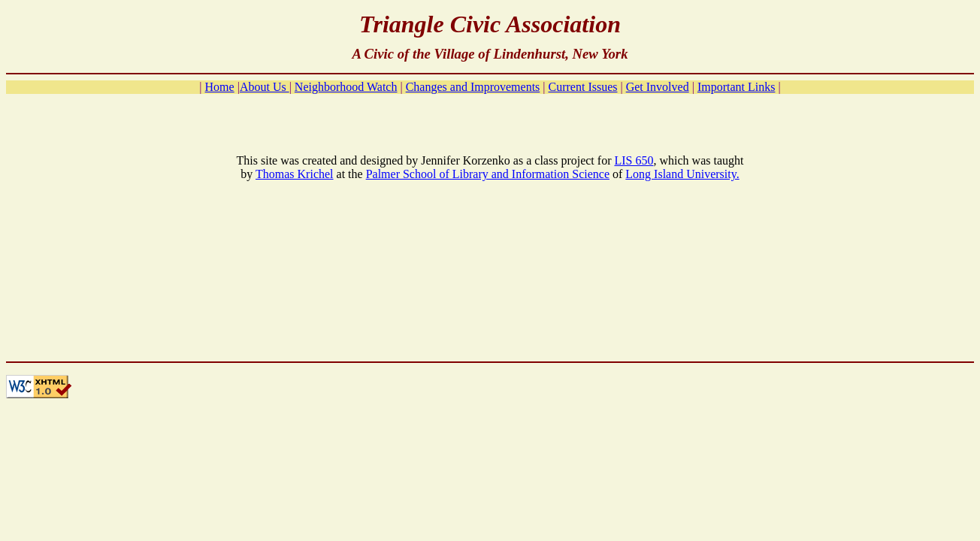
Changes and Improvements (473, 87)
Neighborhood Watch (346, 87)
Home (220, 87)
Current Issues (583, 87)
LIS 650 (634, 160)
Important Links (737, 87)
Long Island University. (682, 174)
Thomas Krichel (295, 174)
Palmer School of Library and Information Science (488, 174)
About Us (265, 87)
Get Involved (658, 87)
